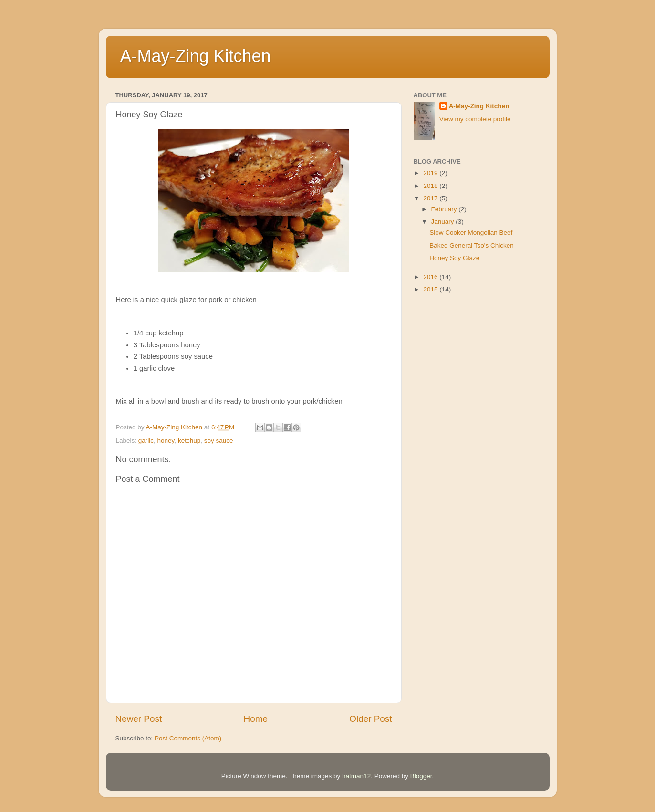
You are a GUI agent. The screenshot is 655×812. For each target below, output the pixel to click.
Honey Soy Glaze (454, 258)
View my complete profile (475, 119)
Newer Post (139, 719)
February (445, 209)
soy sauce (219, 441)
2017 (431, 198)
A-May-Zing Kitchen (196, 56)
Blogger (421, 776)
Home (256, 719)
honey (166, 441)
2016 (431, 277)
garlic (146, 441)
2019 (431, 173)
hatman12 (356, 776)
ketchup (189, 441)
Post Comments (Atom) (188, 738)
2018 (431, 186)
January (444, 222)
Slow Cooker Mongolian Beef (471, 233)
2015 (431, 289)
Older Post (370, 719)
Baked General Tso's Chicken (471, 245)
